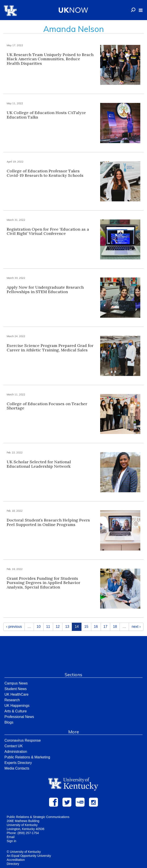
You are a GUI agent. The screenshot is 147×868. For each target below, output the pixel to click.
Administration (16, 752)
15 (86, 627)
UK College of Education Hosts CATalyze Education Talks (46, 115)
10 (39, 627)
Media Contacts (17, 768)
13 (67, 627)
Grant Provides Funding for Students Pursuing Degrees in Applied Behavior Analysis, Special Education (43, 583)
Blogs (9, 722)
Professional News (19, 717)
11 (48, 627)
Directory (13, 864)
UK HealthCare (17, 694)
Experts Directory (18, 763)
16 (96, 627)
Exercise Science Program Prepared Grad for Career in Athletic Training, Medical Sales (50, 348)
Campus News (16, 683)
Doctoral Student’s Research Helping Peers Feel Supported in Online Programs (48, 522)
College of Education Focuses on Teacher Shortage (47, 406)
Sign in (11, 841)
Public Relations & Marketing (27, 757)
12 (58, 627)
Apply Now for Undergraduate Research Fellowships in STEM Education (45, 289)
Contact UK (14, 746)
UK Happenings (17, 706)
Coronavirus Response (23, 740)
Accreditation (16, 860)
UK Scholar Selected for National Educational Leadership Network (39, 464)
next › (136, 627)
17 (106, 627)
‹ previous (14, 627)
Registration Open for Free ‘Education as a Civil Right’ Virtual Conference (48, 231)
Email (11, 837)
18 (115, 627)
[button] (141, 10)
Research (12, 700)
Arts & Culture (16, 711)
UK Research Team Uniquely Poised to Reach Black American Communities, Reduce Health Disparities (50, 59)
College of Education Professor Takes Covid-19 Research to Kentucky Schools (45, 173)
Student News (16, 689)
